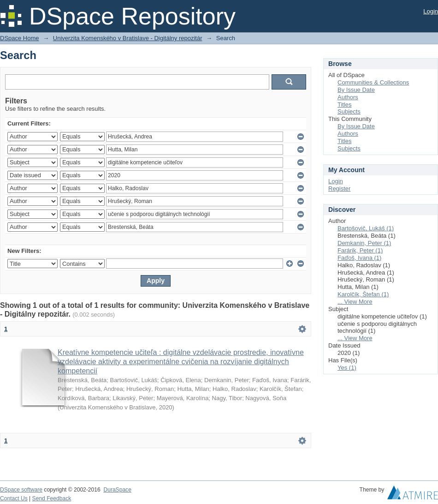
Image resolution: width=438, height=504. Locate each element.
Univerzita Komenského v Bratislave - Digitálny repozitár (128, 38)
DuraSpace (117, 490)
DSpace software (21, 490)
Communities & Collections (373, 82)
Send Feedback (52, 498)
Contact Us (14, 498)
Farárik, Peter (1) (360, 250)
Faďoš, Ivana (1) (359, 258)
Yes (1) (347, 368)
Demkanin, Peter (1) (364, 243)
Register (339, 189)
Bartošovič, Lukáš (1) (366, 228)
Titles (345, 105)
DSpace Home (20, 38)
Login (431, 11)
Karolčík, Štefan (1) (363, 294)
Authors (348, 97)
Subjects (349, 111)
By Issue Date (356, 90)
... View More (355, 302)
